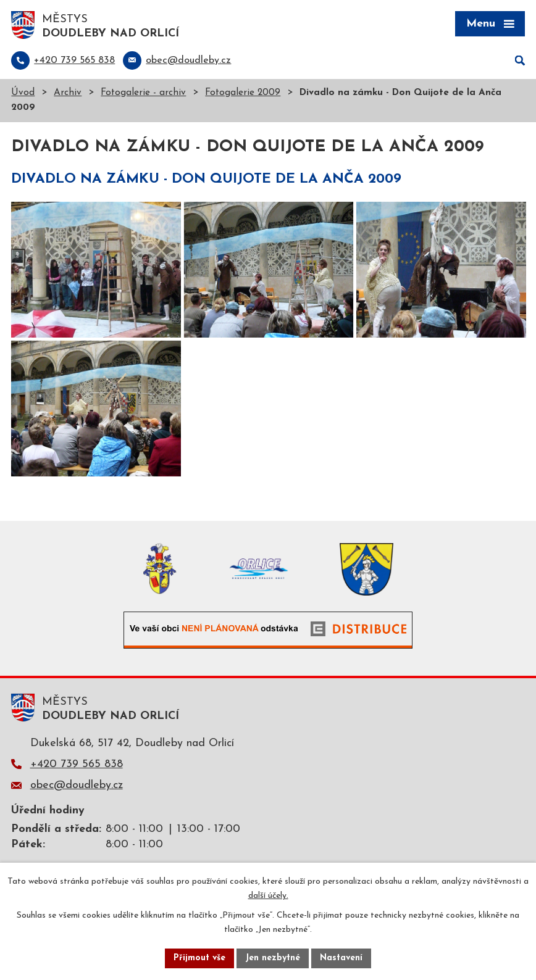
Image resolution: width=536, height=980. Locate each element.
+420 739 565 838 (77, 764)
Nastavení (341, 958)
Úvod (23, 93)
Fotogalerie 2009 (243, 93)
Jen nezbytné (273, 958)
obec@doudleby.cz (77, 785)
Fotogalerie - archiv (143, 93)
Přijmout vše (199, 958)
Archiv (68, 93)
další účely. (268, 896)
